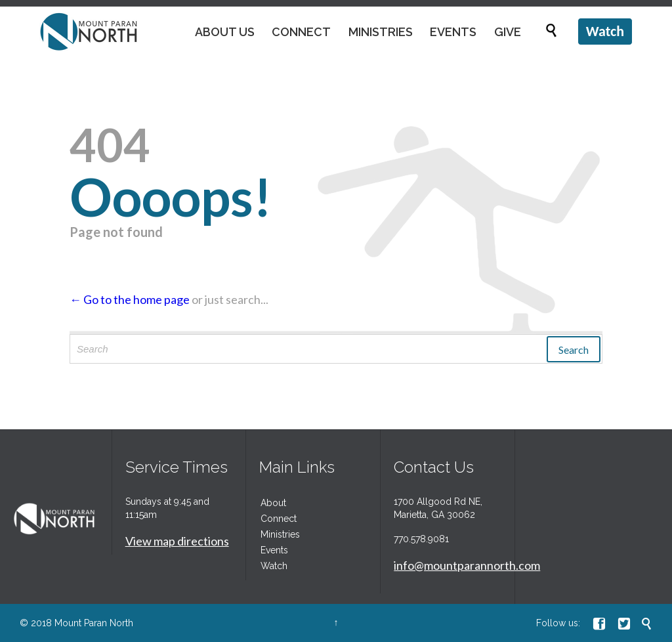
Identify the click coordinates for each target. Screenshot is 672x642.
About (273, 503)
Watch (274, 566)
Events (274, 550)
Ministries (280, 534)
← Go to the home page (130, 299)
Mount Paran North (94, 623)
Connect (279, 519)
